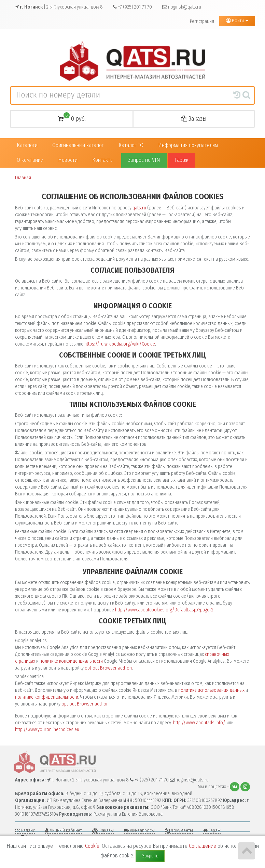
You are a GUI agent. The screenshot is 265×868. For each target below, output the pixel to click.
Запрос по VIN (144, 160)
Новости (68, 160)
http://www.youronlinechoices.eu (47, 730)
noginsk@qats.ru (182, 7)
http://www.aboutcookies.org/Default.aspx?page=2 (164, 610)
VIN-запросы (139, 831)
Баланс (25, 831)
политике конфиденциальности (71, 661)
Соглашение (203, 846)
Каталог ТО (131, 145)
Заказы (194, 119)
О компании (30, 160)
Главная (23, 178)
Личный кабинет (64, 831)
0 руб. (72, 118)
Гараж (182, 160)
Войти (237, 21)
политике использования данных (211, 690)
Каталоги (27, 145)
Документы (179, 831)
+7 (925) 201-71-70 (132, 7)
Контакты (103, 160)
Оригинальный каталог (78, 145)
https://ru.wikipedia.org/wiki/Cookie (120, 344)
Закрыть (150, 856)
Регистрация (202, 21)
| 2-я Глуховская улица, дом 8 (59, 7)
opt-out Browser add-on (108, 668)
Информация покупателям (188, 145)
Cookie (92, 846)
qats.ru (139, 208)
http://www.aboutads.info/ (199, 723)
